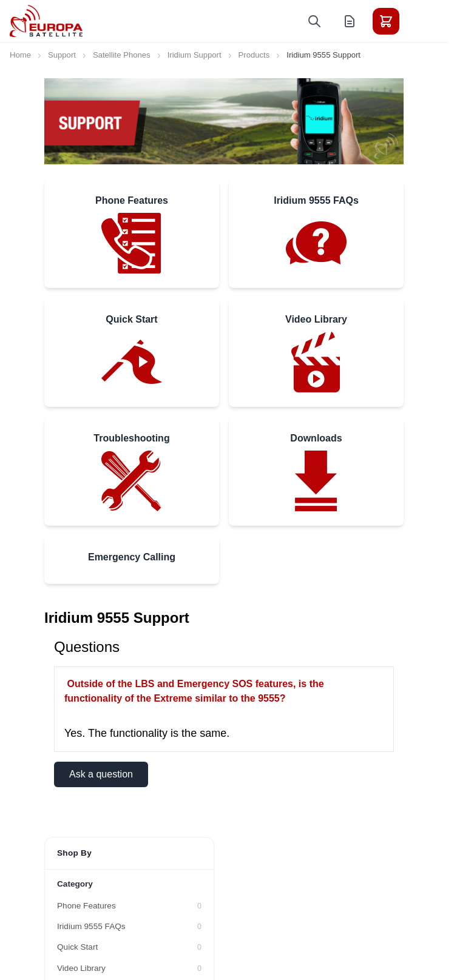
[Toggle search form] (314, 21)
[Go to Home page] (46, 21)
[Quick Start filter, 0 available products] (129, 947)
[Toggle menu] (420, 21)
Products (254, 55)
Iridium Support (195, 55)
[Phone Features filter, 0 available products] (129, 906)
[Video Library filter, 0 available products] (129, 968)
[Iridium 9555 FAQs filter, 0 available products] (129, 927)
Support (62, 55)
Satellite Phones (122, 55)
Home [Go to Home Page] (20, 55)
